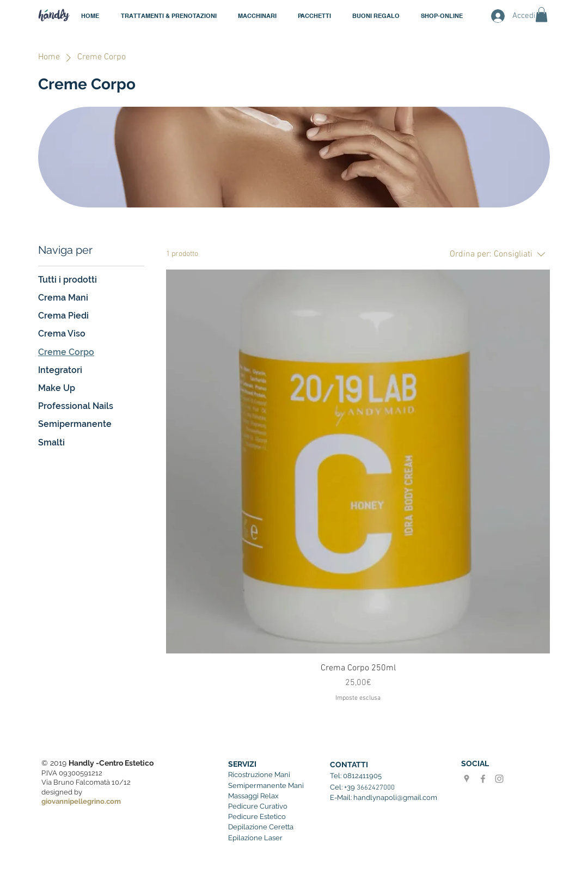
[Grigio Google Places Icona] (467, 779)
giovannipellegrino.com (81, 801)
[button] (257, 16)
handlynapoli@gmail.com (395, 797)
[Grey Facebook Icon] (483, 779)
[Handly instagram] (499, 779)
